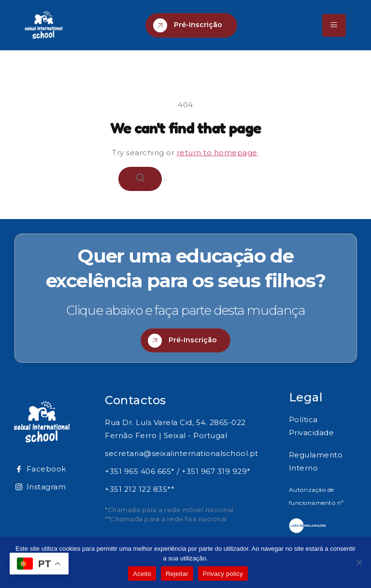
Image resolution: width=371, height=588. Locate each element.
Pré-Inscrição (188, 25)
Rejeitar (177, 574)
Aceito (142, 574)
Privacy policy (223, 574)
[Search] (140, 179)
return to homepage (217, 153)
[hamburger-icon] (334, 25)
